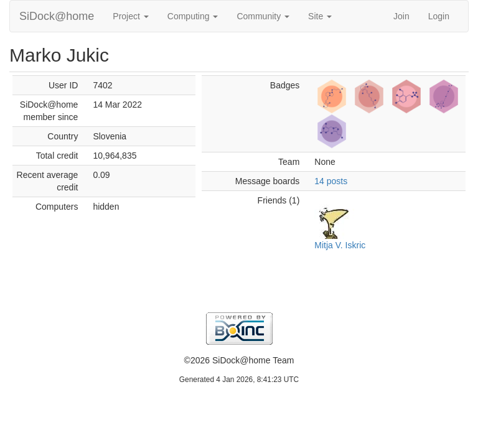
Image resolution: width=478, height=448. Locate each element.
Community (263, 16)
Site (320, 16)
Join (401, 16)
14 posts (331, 181)
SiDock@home (57, 16)
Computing (193, 16)
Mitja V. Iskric (340, 245)
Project (130, 16)
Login (439, 16)
